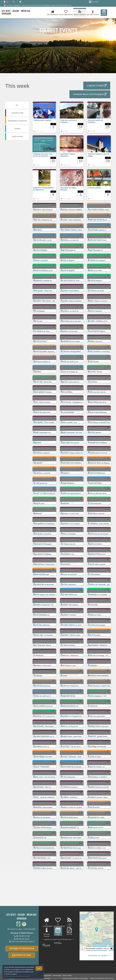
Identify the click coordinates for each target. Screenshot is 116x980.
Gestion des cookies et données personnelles (17, 976)
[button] (44, 118)
